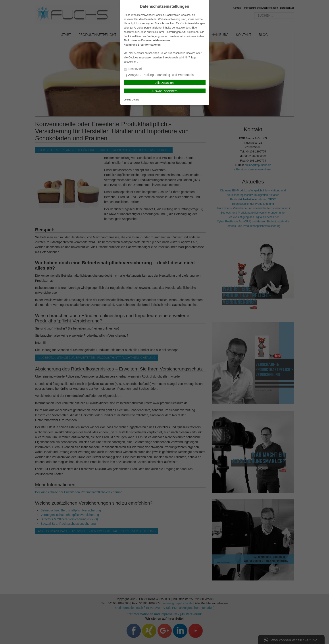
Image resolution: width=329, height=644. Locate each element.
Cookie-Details (132, 100)
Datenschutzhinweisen (156, 40)
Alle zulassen (164, 83)
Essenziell (133, 69)
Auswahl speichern (165, 91)
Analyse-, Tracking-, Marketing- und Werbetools (159, 75)
